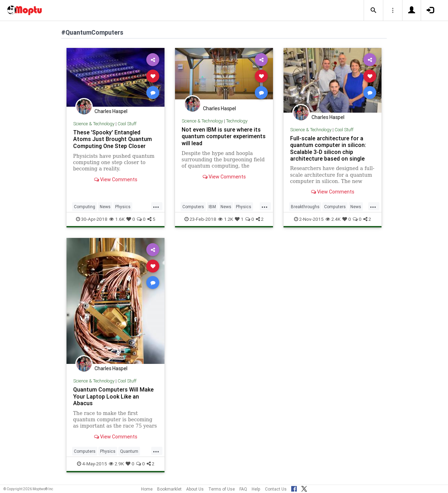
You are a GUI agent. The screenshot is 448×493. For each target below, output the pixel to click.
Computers (193, 207)
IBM (212, 207)
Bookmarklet (169, 489)
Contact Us (276, 489)
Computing (85, 207)
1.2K (226, 219)
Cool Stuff (127, 124)
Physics (123, 207)
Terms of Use (222, 489)
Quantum (129, 451)
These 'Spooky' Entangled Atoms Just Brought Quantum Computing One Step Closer (113, 139)
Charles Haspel (111, 111)
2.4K (333, 219)
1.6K (117, 219)
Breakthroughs (305, 207)
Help (256, 489)
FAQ (243, 489)
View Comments (116, 179)
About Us (195, 489)
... (156, 206)
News (105, 207)
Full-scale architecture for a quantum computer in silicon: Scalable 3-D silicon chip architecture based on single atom (328, 152)
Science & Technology (94, 124)
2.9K (116, 464)
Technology (237, 121)
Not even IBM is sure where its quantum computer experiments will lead (224, 136)
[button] (373, 10)
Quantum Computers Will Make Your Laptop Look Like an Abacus (113, 396)
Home (147, 489)
